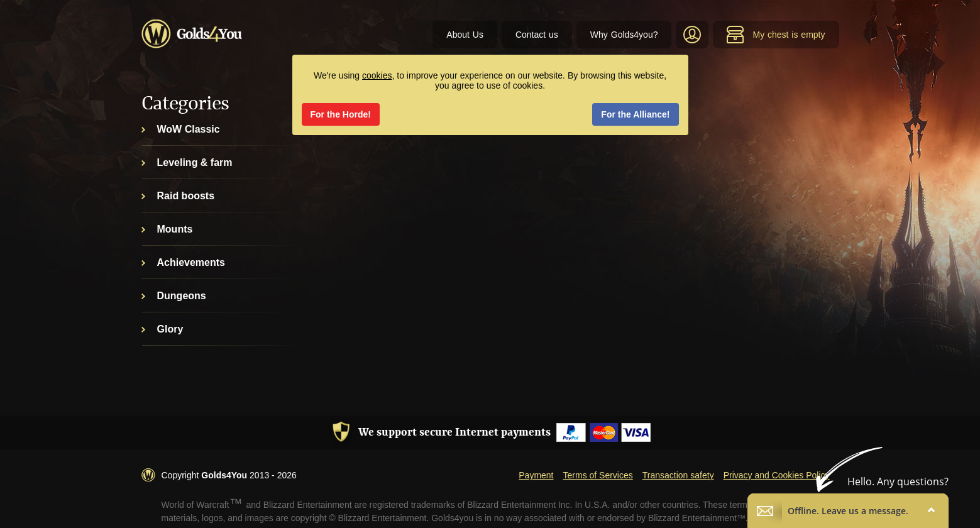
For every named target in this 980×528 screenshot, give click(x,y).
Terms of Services (598, 475)
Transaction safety (678, 475)
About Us (465, 35)
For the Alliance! (635, 114)
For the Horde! (341, 114)
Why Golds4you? (624, 35)
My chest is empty (775, 35)
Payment (536, 475)
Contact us (537, 35)
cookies (377, 75)
